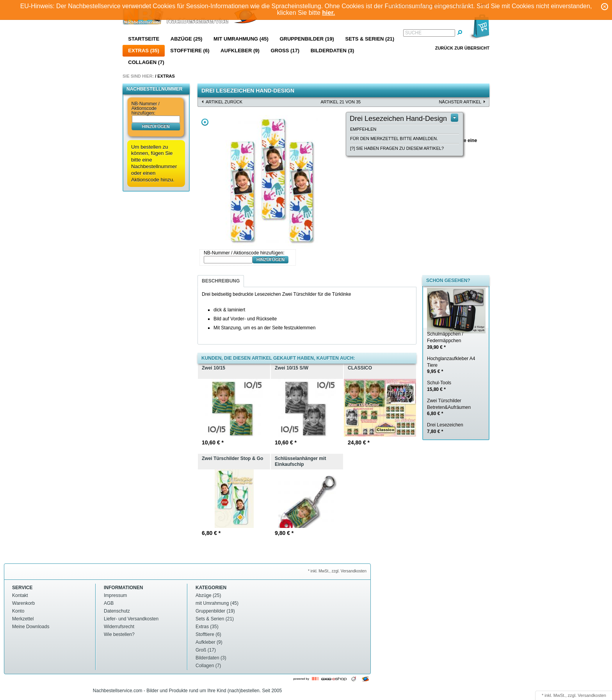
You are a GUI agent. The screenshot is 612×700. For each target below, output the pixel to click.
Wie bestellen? (119, 634)
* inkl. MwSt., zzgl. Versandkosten (337, 571)
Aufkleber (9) (240, 51)
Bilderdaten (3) (333, 51)
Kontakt (20, 595)
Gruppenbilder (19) (307, 39)
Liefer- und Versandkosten (131, 619)
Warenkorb (23, 603)
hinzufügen (156, 126)
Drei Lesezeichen (445, 428)
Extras (166, 76)
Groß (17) (285, 51)
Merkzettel (23, 619)
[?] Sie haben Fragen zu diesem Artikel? (397, 148)
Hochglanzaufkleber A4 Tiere (451, 365)
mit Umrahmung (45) (241, 39)
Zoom (205, 122)
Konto (18, 611)
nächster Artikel (460, 102)
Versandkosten (592, 695)
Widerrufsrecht (119, 627)
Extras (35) (143, 51)
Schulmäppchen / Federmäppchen (445, 341)
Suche (413, 33)
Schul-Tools (439, 386)
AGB (109, 603)
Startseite (144, 39)
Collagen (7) (146, 62)
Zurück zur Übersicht (462, 48)
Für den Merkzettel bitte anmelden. (394, 139)
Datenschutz (117, 611)
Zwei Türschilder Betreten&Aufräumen (449, 407)
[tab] (221, 281)
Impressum (115, 595)
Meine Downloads (31, 627)
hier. (328, 13)
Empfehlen (363, 129)
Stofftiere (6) (190, 51)
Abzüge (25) (187, 39)
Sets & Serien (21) (370, 39)
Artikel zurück (224, 102)
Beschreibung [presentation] (221, 281)
